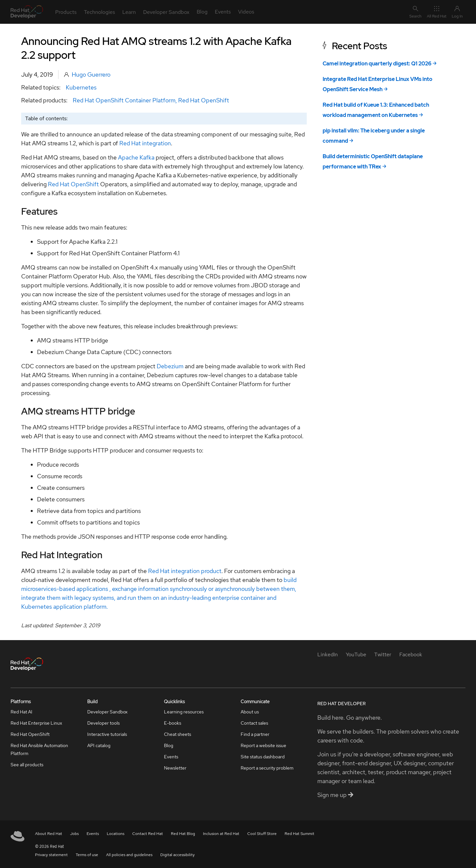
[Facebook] (411, 654)
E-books (173, 723)
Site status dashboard (263, 757)
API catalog (99, 745)
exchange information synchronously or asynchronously (183, 589)
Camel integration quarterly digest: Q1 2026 (377, 64)
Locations (116, 834)
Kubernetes (81, 87)
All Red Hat (436, 12)
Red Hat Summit (299, 834)
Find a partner (255, 734)
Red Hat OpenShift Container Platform (124, 100)
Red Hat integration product (185, 571)
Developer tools (103, 723)
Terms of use (87, 855)
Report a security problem (267, 768)
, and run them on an (140, 598)
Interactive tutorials (107, 734)
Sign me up (335, 795)
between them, (276, 589)
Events (171, 757)
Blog (169, 745)
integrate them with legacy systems (68, 598)
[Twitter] (383, 654)
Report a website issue (263, 745)
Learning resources (184, 712)
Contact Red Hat (148, 834)
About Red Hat (49, 834)
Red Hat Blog (183, 834)
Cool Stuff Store (262, 834)
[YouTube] (356, 654)
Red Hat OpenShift (204, 100)
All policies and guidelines (129, 855)
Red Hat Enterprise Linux (36, 723)
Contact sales (254, 723)
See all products (27, 765)
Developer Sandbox (107, 712)
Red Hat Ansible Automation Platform (39, 749)
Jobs (74, 834)
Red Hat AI (21, 712)
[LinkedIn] (328, 654)
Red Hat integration (145, 143)
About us (250, 712)
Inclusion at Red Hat (221, 834)
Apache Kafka (136, 157)
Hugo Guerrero (91, 74)
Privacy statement (51, 855)
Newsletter (175, 768)
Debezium (170, 366)
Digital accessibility (178, 855)
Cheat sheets (178, 734)
